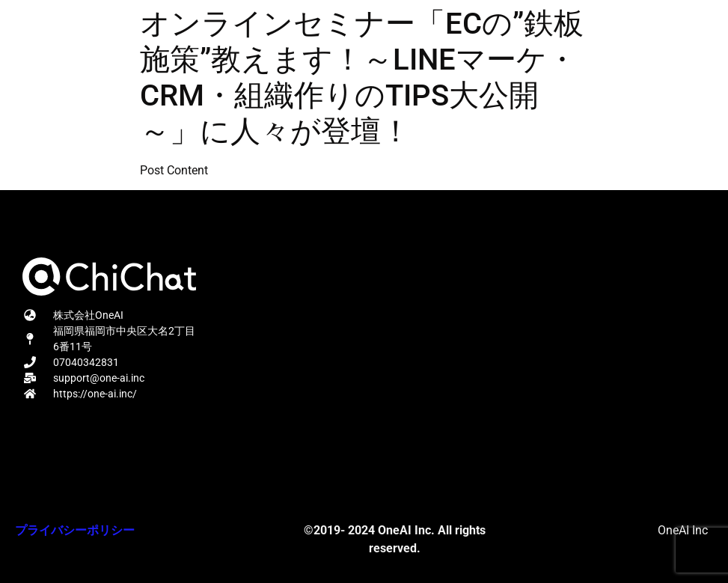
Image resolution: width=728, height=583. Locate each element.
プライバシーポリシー (75, 530)
